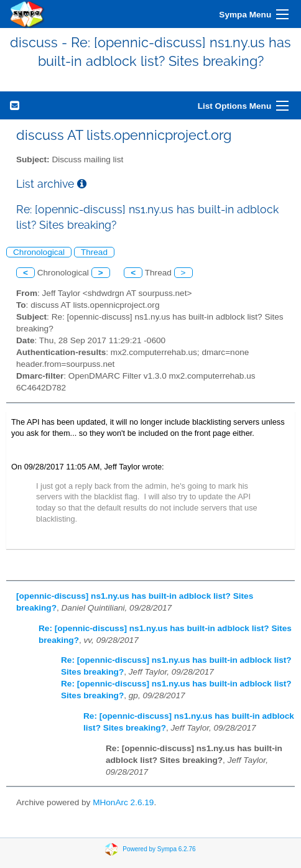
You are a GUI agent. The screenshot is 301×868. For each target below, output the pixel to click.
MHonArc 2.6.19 (123, 802)
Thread (94, 252)
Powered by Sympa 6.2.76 (159, 849)
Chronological (39, 252)
